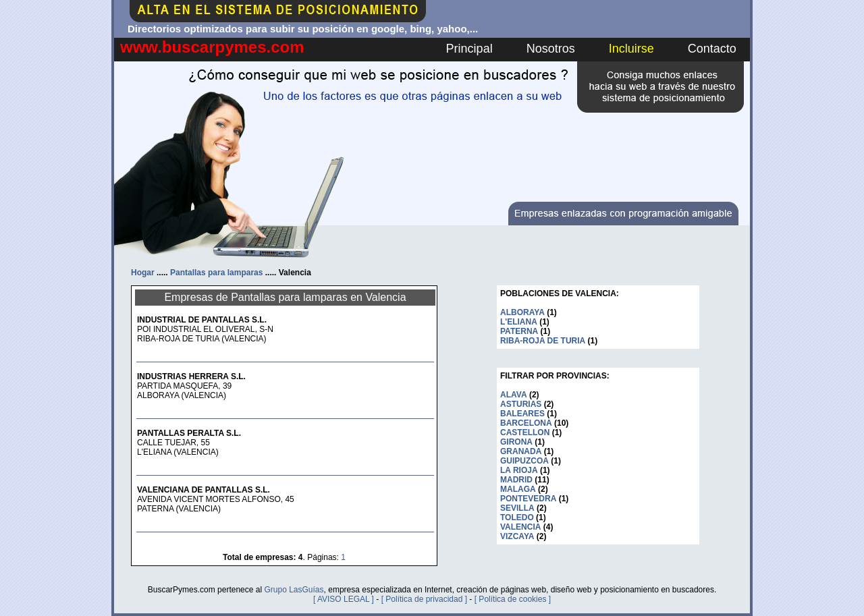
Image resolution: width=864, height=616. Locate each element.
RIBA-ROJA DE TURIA (543, 341)
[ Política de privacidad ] (424, 599)
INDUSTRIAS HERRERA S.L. (191, 376)
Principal (469, 49)
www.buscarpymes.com (212, 47)
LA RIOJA (519, 470)
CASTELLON (525, 432)
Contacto (712, 49)
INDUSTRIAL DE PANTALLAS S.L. (202, 320)
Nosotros (551, 49)
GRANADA (521, 451)
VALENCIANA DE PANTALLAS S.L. (204, 490)
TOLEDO (517, 517)
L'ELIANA (519, 322)
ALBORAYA (522, 312)
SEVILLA (517, 508)
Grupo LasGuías (294, 590)
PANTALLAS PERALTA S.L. (189, 433)
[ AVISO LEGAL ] (344, 599)
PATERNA (519, 331)
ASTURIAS (521, 404)
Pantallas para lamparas (216, 273)
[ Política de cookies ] (513, 599)
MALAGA (518, 489)
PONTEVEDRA (528, 499)
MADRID (516, 480)
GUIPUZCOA (524, 461)
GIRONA (516, 442)
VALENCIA (520, 527)
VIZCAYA (517, 536)
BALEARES (522, 414)
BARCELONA (526, 423)
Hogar (143, 273)
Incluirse (631, 49)
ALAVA (514, 395)
